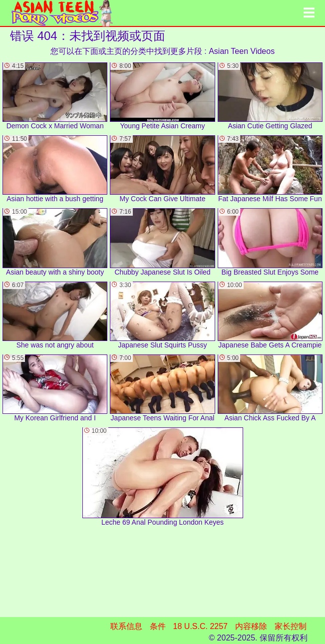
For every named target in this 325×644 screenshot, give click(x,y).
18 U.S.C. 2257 (200, 626)
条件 (158, 626)
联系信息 (126, 626)
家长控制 (291, 626)
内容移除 (251, 626)
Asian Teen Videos (242, 51)
